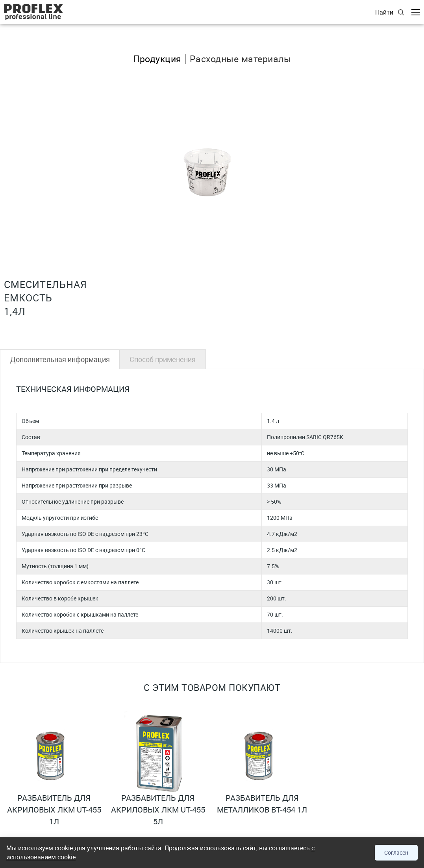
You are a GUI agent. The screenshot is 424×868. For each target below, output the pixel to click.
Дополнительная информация (60, 359)
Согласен (396, 852)
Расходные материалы (241, 59)
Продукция (157, 59)
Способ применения (163, 359)
